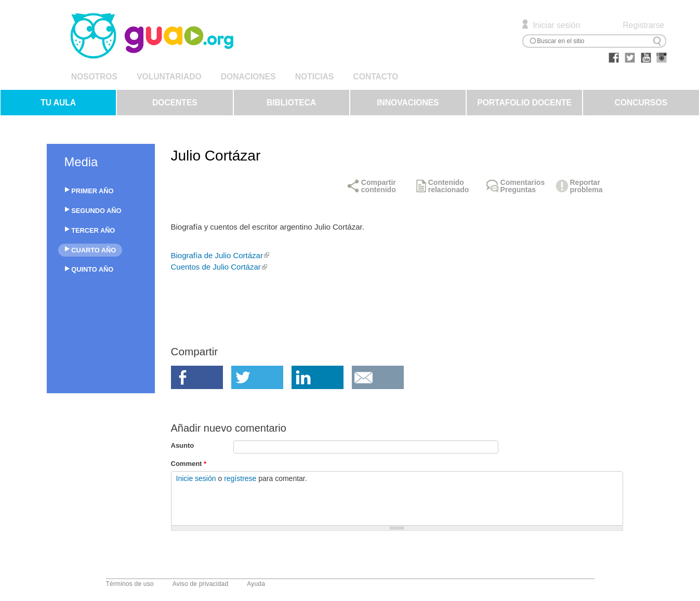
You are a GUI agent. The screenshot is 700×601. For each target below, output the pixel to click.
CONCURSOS (641, 103)
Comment (189, 464)
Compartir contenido (379, 186)
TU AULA (58, 103)
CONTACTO (376, 77)
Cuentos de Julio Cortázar (219, 267)
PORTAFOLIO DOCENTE (524, 103)
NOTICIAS (314, 77)
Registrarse (644, 25)
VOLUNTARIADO (169, 77)
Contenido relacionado (449, 186)
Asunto (183, 445)
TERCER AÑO (93, 230)
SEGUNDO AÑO (96, 211)
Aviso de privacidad (201, 584)
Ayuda (256, 584)
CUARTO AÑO (94, 250)
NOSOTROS (94, 77)
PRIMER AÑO (92, 191)
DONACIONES (248, 77)
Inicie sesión (196, 478)
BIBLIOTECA (291, 103)
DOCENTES (175, 103)
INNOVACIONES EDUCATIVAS (408, 107)
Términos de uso (130, 584)
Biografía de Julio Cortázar (220, 255)
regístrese (240, 478)
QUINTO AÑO (92, 269)
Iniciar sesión (556, 25)
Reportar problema (586, 186)
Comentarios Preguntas (523, 186)
